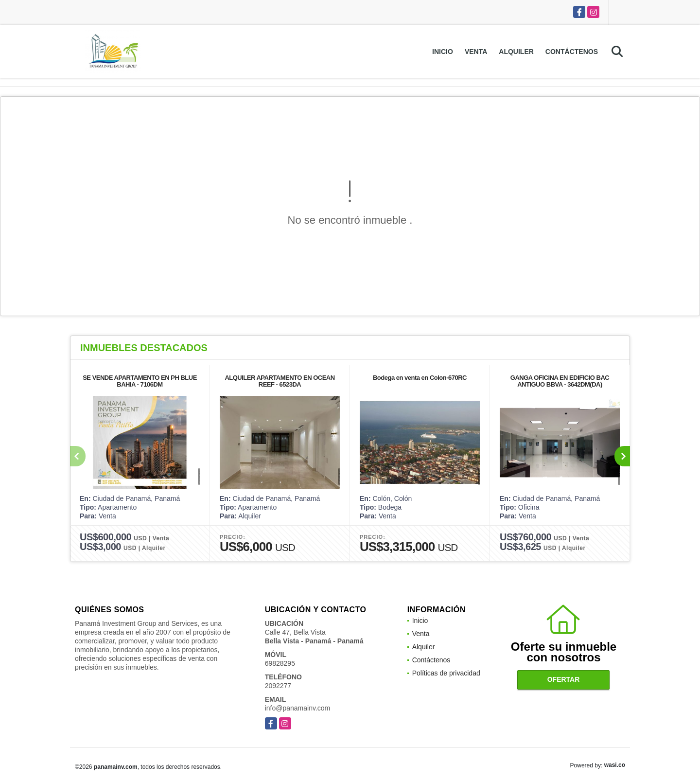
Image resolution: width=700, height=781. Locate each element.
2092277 (278, 686)
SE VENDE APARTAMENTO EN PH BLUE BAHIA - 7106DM (140, 381)
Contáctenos (572, 52)
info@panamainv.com (298, 708)
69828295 (280, 663)
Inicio (443, 52)
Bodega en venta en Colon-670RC (420, 378)
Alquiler (516, 52)
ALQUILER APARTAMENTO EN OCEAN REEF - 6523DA (280, 381)
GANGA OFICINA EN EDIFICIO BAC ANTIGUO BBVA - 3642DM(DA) (560, 381)
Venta (476, 52)
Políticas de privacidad (446, 673)
